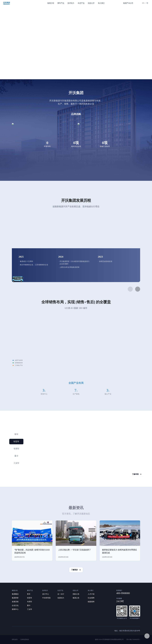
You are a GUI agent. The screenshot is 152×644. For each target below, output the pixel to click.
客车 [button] (16, 434)
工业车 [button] (16, 463)
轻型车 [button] (16, 441)
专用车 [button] (16, 449)
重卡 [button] (16, 456)
